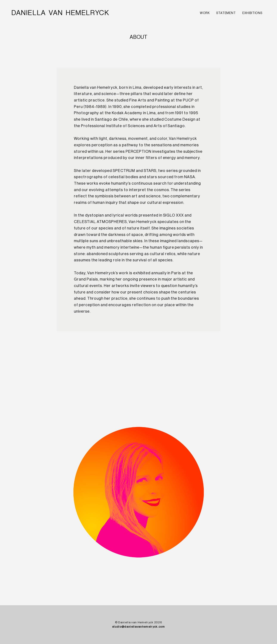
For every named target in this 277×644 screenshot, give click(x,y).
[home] (60, 13)
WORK (205, 13)
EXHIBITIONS (252, 13)
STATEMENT (226, 13)
